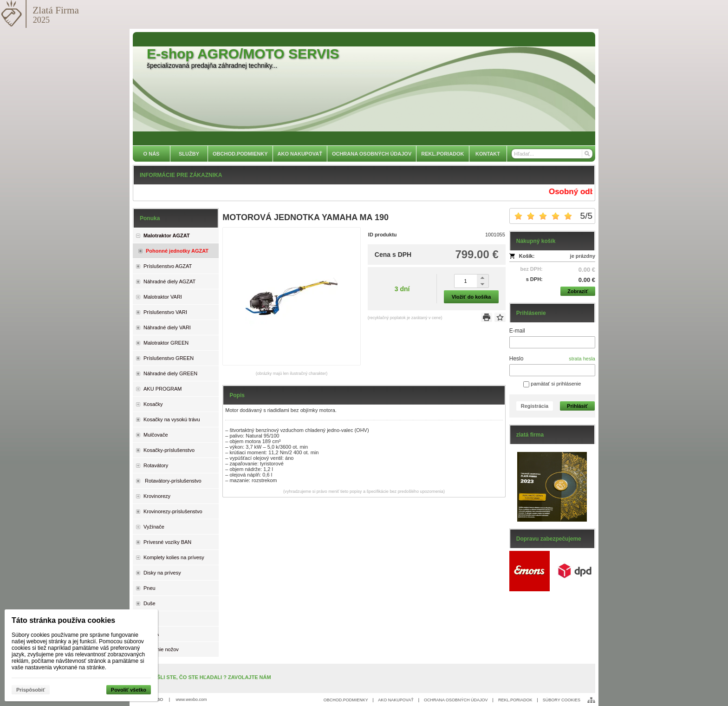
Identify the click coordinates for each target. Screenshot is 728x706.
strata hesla (582, 359)
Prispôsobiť (31, 690)
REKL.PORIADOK (515, 700)
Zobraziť (578, 291)
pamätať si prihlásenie (552, 384)
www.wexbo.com (192, 699)
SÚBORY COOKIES (562, 700)
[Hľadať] (587, 154)
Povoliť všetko (129, 690)
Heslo (517, 359)
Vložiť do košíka (471, 297)
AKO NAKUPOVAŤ (396, 700)
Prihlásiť (577, 406)
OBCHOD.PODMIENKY (346, 700)
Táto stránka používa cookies (63, 620)
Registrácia (535, 406)
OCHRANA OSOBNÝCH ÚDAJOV (456, 700)
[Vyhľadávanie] (552, 154)
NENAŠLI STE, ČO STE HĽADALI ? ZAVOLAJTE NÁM (207, 677)
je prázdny (583, 256)
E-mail (517, 331)
